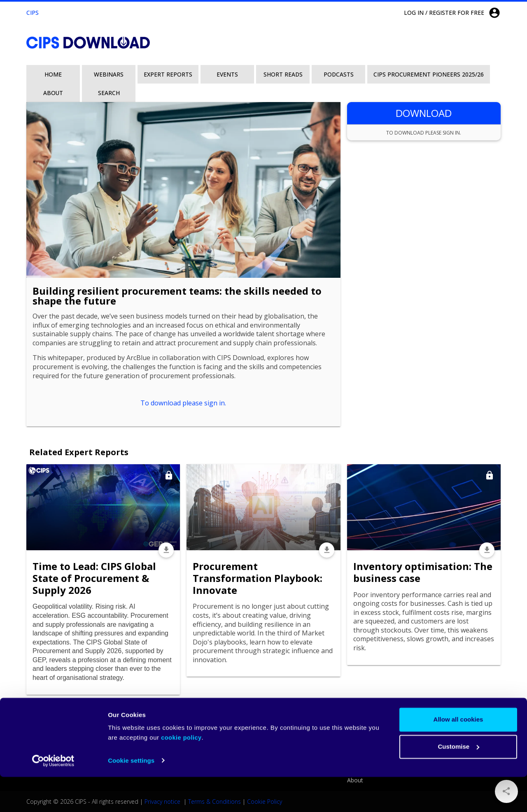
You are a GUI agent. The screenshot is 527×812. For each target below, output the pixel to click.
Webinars (109, 74)
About (53, 93)
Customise (458, 782)
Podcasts (339, 74)
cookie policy (181, 773)
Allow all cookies (458, 755)
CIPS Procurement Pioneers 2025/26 (429, 74)
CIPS (33, 13)
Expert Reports (168, 74)
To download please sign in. (183, 403)
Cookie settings (131, 796)
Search (109, 93)
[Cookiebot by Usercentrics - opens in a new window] (53, 796)
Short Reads (283, 74)
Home (53, 74)
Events (227, 74)
